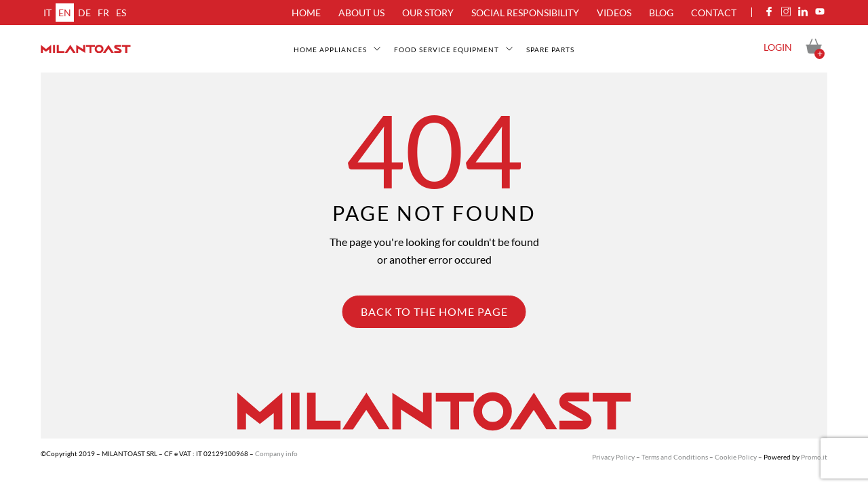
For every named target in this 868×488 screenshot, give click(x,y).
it (47, 13)
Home (306, 13)
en (65, 13)
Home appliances (330, 49)
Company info (276, 453)
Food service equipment (447, 49)
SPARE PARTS (550, 49)
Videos (614, 13)
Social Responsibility (525, 13)
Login (778, 47)
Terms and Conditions (675, 457)
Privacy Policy (613, 457)
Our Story (428, 13)
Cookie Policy (736, 457)
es (121, 13)
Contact (714, 13)
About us (361, 13)
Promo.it (814, 457)
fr (103, 13)
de (84, 13)
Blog (661, 13)
